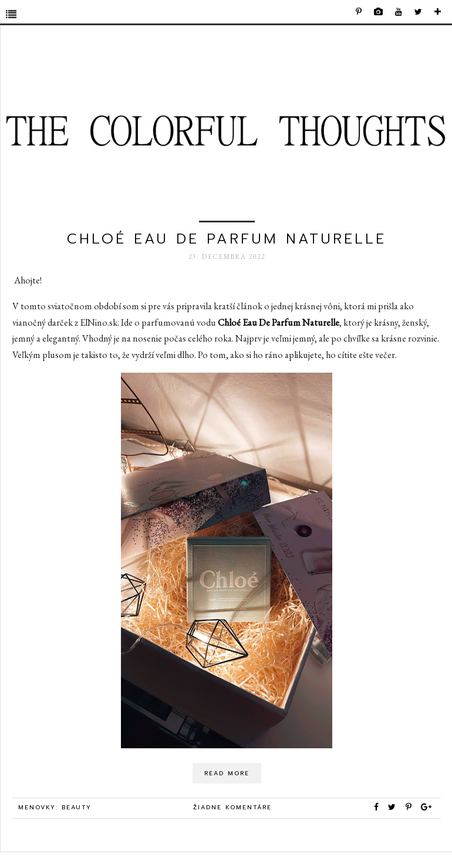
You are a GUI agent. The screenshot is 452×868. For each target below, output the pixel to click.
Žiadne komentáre (232, 807)
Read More (227, 773)
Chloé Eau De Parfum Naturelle (227, 239)
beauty (77, 807)
